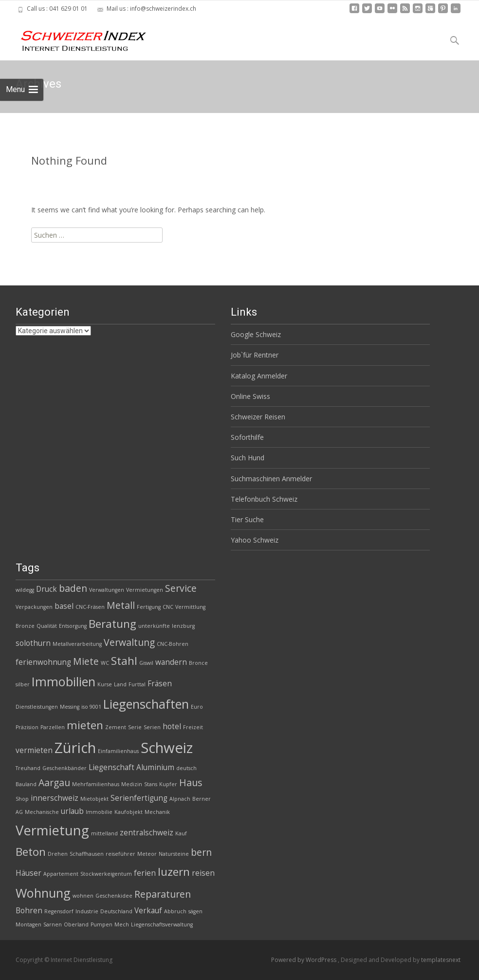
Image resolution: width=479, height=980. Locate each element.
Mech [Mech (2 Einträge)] (122, 924)
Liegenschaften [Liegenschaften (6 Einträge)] (146, 704)
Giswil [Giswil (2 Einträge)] (146, 663)
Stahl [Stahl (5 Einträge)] (124, 661)
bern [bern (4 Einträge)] (201, 852)
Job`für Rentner (255, 355)
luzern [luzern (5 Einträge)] (174, 872)
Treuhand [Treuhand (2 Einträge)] (28, 768)
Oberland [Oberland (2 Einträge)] (76, 924)
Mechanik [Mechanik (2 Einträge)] (157, 812)
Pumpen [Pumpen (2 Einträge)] (101, 924)
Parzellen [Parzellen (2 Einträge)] (53, 727)
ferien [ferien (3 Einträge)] (145, 873)
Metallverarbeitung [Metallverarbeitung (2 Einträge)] (77, 644)
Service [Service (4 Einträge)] (181, 588)
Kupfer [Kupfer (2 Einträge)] (168, 784)
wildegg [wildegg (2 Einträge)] (25, 590)
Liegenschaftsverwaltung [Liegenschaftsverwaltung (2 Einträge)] (162, 924)
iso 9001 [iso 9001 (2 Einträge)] (91, 707)
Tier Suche (247, 519)
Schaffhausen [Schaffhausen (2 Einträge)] (87, 854)
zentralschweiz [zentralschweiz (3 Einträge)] (147, 833)
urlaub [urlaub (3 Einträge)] (72, 811)
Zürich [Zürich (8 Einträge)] (75, 748)
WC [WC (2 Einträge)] (105, 663)
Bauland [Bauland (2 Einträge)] (26, 784)
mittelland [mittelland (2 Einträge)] (104, 833)
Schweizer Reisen (258, 417)
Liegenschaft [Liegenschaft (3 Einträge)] (111, 767)
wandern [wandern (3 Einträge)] (171, 662)
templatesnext (441, 960)
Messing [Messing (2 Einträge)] (70, 707)
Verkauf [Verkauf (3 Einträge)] (148, 911)
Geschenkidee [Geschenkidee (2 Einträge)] (114, 896)
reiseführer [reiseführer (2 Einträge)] (120, 854)
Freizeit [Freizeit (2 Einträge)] (193, 727)
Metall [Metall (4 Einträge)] (121, 605)
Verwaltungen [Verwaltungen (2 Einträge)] (107, 590)
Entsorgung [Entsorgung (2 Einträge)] (73, 626)
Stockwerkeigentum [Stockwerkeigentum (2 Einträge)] (106, 874)
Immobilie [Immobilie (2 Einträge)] (99, 812)
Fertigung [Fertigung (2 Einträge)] (149, 607)
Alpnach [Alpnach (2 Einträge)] (180, 799)
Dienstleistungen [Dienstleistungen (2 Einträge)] (37, 707)
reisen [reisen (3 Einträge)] (203, 873)
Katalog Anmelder (259, 376)
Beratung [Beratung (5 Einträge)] (112, 624)
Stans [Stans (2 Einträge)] (151, 784)
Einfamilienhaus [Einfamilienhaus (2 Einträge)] (118, 751)
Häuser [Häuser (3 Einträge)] (28, 873)
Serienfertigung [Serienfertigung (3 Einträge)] (139, 798)
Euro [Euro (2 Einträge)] (197, 707)
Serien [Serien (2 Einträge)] (152, 727)
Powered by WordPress (304, 960)
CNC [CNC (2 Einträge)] (168, 607)
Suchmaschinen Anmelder (271, 479)
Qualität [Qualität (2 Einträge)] (47, 626)
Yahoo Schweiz (255, 540)
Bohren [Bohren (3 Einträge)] (29, 911)
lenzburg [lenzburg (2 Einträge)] (183, 626)
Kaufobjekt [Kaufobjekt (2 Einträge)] (129, 812)
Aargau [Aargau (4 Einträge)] (54, 782)
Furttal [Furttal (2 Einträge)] (137, 684)
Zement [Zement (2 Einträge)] (116, 727)
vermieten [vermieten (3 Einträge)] (34, 750)
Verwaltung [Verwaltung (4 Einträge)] (129, 642)
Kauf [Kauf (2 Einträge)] (181, 833)
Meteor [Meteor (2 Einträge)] (147, 854)
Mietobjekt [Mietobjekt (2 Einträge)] (94, 799)
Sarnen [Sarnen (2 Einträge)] (53, 924)
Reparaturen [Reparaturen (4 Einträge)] (163, 894)
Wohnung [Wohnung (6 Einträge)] (43, 893)
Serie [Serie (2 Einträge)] (135, 727)
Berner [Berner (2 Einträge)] (202, 799)
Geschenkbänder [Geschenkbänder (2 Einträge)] (64, 768)
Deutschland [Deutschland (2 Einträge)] (116, 911)
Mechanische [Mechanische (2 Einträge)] (42, 812)
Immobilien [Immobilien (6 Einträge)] (64, 681)
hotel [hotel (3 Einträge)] (172, 726)
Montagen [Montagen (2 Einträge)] (28, 924)
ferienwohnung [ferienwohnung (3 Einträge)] (43, 662)
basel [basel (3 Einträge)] (64, 606)
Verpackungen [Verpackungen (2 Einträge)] (34, 607)
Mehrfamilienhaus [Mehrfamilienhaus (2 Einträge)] (96, 784)
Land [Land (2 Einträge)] (120, 684)
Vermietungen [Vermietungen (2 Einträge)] (145, 590)
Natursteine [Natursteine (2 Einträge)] (174, 854)
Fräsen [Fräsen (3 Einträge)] (160, 684)
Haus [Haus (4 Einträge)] (191, 782)
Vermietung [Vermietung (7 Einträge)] (52, 830)
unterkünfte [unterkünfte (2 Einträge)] (154, 626)
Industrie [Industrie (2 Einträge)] (87, 911)
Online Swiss (250, 396)
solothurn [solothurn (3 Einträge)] (33, 643)
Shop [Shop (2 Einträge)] (22, 799)
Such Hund (248, 458)
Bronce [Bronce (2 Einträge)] (198, 663)
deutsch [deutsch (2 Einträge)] (186, 768)
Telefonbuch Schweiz (264, 499)
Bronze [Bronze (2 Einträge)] (25, 626)
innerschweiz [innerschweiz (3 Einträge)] (55, 798)
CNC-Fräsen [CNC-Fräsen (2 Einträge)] (90, 607)
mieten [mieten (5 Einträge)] (85, 725)
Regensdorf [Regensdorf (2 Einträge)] (59, 911)
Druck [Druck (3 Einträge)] (46, 589)
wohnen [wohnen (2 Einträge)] (83, 896)
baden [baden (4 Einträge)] (73, 588)
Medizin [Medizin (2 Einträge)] (132, 784)
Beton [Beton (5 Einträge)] (31, 852)
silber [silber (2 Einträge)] (23, 684)
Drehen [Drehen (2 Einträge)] (58, 854)
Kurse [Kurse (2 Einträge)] (105, 684)
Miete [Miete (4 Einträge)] (86, 661)
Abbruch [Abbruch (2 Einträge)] (175, 911)
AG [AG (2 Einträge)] (19, 812)
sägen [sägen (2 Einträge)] (195, 911)
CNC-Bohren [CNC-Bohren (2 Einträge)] (173, 644)
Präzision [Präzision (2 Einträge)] (27, 727)
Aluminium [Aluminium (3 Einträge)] (155, 767)
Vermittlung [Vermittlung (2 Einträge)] (190, 607)
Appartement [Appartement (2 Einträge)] (61, 874)
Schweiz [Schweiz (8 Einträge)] (167, 748)
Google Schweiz (256, 334)
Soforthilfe (247, 437)
